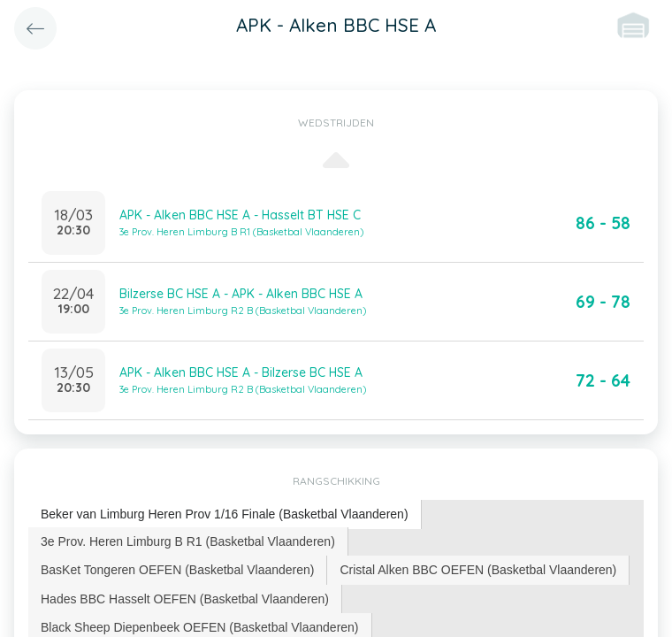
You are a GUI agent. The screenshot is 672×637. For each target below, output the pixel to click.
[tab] (225, 514)
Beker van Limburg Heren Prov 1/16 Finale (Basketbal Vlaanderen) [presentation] (225, 514)
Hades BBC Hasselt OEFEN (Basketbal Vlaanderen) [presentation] (185, 599)
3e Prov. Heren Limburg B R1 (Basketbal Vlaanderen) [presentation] (188, 541)
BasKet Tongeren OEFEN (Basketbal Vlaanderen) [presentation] (177, 570)
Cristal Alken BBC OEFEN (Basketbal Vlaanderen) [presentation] (478, 570)
